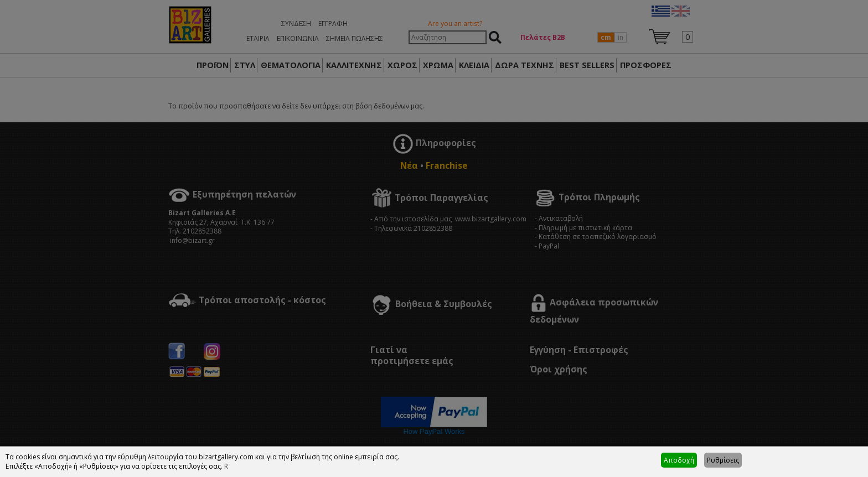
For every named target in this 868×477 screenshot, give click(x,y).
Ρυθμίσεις (723, 460)
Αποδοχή (679, 460)
